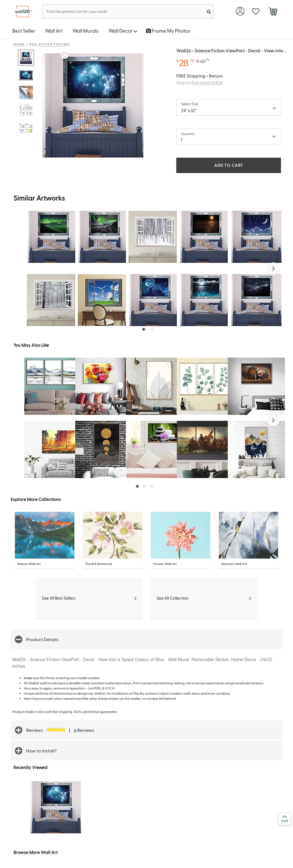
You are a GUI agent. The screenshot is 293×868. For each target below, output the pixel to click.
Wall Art (54, 31)
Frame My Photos (168, 31)
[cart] (273, 12)
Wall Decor (123, 31)
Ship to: (200, 83)
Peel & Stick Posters (50, 44)
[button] (273, 269)
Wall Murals (86, 31)
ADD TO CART (229, 165)
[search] (209, 12)
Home (19, 44)
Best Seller (24, 31)
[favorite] (256, 12)
